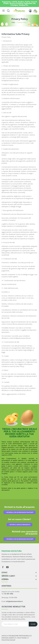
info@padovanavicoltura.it (14, 601)
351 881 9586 (9, 594)
